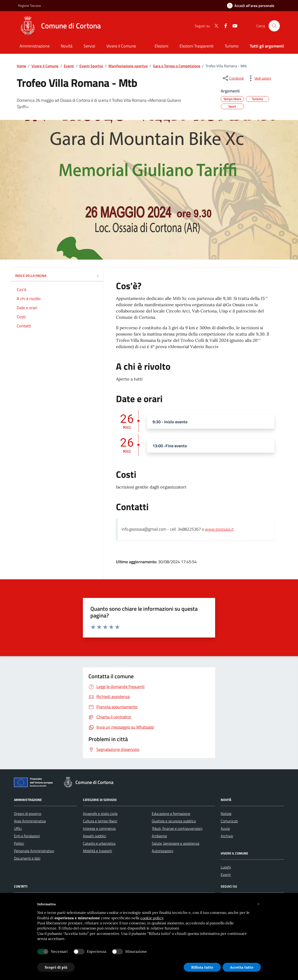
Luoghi (226, 867)
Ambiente (159, 836)
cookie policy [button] (152, 918)
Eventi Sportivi (91, 66)
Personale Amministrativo (34, 851)
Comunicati (229, 821)
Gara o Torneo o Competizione (177, 66)
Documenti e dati (27, 858)
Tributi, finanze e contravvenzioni (177, 828)
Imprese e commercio (99, 828)
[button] (258, 904)
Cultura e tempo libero (100, 821)
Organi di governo (28, 814)
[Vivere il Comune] (121, 46)
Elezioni (161, 46)
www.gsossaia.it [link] (219, 529)
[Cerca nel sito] (274, 26)
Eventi (69, 66)
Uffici (18, 828)
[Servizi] (89, 46)
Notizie (226, 814)
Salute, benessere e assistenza (176, 843)
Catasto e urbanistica (99, 843)
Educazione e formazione (171, 814)
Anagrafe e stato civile (100, 814)
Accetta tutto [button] (242, 967)
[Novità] (67, 46)
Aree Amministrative (30, 821)
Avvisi (225, 828)
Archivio (227, 836)
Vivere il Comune (45, 66)
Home (21, 66)
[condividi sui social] (233, 78)
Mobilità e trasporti (97, 851)
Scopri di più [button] (56, 967)
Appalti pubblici (95, 836)
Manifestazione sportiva (128, 66)
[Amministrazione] (35, 46)
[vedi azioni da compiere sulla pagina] (259, 78)
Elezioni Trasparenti (196, 46)
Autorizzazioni (163, 851)
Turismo (232, 46)
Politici (19, 843)
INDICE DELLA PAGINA (57, 276)
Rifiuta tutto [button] (202, 967)
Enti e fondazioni (27, 836)
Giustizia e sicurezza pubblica (174, 821)
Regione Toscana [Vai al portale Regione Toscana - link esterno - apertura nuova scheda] (29, 5)
